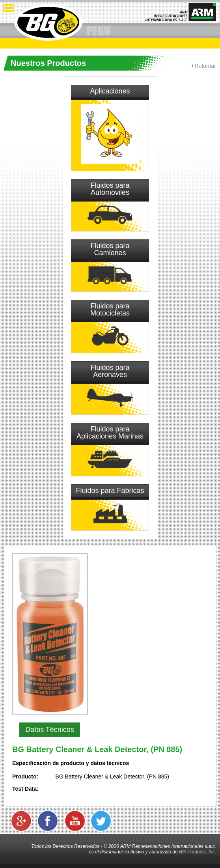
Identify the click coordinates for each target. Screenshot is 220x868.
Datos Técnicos (50, 730)
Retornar (204, 66)
